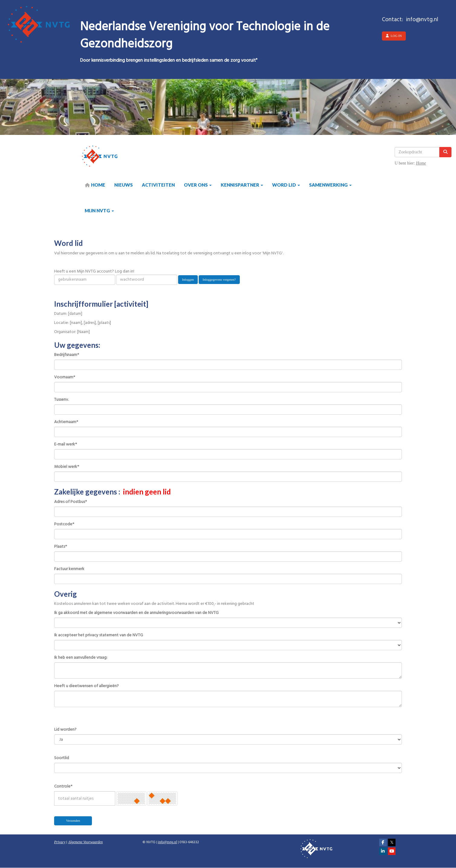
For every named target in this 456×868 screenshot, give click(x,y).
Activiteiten (158, 185)
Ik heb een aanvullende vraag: (81, 658)
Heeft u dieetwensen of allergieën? (86, 686)
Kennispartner (242, 185)
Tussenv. (61, 400)
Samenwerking (330, 185)
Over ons (198, 185)
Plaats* (60, 547)
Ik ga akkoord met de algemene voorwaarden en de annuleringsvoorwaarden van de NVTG (136, 613)
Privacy (60, 842)
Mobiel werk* (67, 467)
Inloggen (188, 279)
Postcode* (64, 524)
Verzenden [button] (73, 821)
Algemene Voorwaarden (85, 842)
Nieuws (124, 185)
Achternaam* (66, 422)
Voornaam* (65, 377)
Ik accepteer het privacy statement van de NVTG (99, 635)
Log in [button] (394, 36)
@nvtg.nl (168, 842)
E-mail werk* (65, 445)
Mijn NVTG (99, 210)
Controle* (63, 787)
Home (421, 163)
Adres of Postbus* (70, 502)
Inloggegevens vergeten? (219, 279)
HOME (95, 185)
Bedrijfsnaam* (67, 355)
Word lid (286, 185)
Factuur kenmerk (69, 569)
